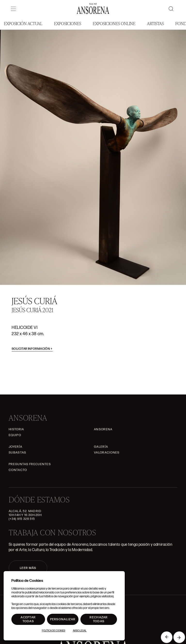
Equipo (15, 435)
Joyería (15, 447)
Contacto (18, 470)
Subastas (17, 453)
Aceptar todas (28, 619)
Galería (101, 447)
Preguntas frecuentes (30, 464)
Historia (16, 429)
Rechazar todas (99, 619)
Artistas (155, 23)
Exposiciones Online (114, 23)
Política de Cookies (54, 631)
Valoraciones (107, 453)
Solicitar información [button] (32, 349)
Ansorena (103, 429)
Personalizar (63, 619)
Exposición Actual (23, 23)
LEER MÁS (28, 568)
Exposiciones (68, 23)
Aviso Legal (80, 631)
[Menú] (13, 9)
